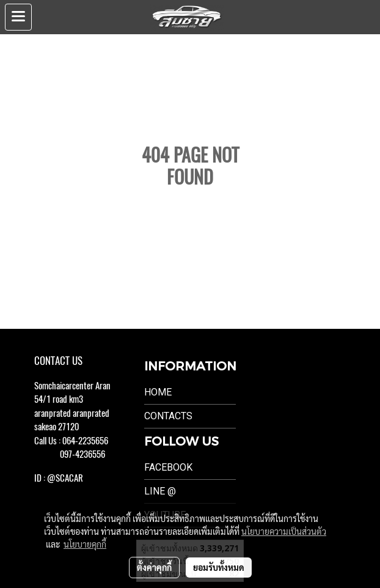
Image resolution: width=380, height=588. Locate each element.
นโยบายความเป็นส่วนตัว (284, 531)
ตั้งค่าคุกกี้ (154, 567)
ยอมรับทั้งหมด (219, 567)
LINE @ (160, 491)
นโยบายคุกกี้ (85, 544)
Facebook (168, 467)
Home (158, 392)
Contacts (168, 416)
